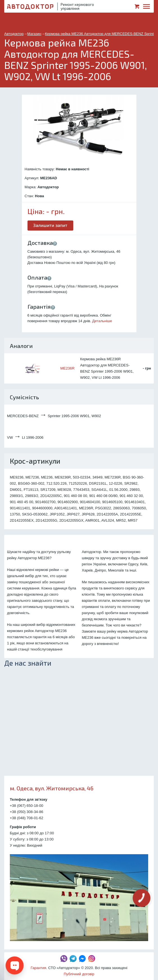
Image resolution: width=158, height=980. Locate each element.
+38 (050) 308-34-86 (27, 812)
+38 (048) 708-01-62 (27, 818)
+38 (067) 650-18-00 (27, 806)
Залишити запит (51, 225)
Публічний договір (79, 974)
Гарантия (38, 968)
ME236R (67, 368)
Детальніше (102, 321)
